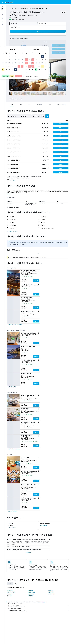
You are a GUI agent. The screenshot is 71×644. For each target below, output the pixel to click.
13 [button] (14, 42)
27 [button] (14, 49)
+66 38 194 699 (13, 17)
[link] (15, 324)
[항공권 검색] (2, 6)
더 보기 (9, 194)
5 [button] (33, 36)
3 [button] (27, 36)
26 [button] (33, 45)
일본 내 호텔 (51, 592)
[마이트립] (2, 18)
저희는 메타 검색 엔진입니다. (38, 608)
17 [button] (27, 42)
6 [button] (14, 39)
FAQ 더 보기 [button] (29, 552)
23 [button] (24, 45)
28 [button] (17, 49)
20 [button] (14, 45)
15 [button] (21, 42)
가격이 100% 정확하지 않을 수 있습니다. (38, 611)
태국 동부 (19, 9)
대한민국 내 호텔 (31, 592)
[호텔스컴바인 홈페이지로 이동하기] (9, 2)
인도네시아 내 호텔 (11, 592)
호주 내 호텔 (10, 590)
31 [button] (27, 49)
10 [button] (27, 39)
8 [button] (21, 39)
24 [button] (27, 45)
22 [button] (21, 45)
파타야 (33, 9)
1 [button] (21, 36)
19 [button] (33, 42)
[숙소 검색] (2, 9)
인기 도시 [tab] (17, 584)
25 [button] (30, 45)
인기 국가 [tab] (10, 584)
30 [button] (24, 49)
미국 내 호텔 (10, 594)
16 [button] (24, 42)
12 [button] (33, 39)
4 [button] (30, 36)
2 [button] (24, 36)
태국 (13, 9)
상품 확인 (36, 281)
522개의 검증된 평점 (19, 19)
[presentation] (21, 99)
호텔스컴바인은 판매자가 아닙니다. (38, 606)
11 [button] (30, 39)
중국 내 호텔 (51, 590)
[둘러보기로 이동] (2, 14)
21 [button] (17, 45)
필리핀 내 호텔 (31, 594)
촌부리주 (27, 9)
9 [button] (24, 39)
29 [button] (21, 49)
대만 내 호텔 (30, 590)
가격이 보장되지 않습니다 (42, 602)
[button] (2, 2)
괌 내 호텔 (9, 596)
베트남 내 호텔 (51, 594)
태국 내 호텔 (30, 596)
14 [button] (17, 42)
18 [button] (30, 42)
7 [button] (17, 39)
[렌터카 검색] (2, 12)
